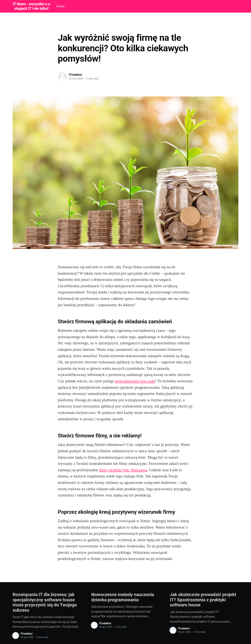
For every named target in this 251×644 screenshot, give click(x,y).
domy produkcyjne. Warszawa (123, 470)
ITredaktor (75, 75)
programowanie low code (135, 381)
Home (60, 6)
